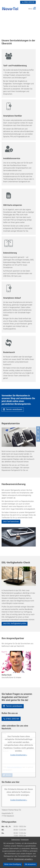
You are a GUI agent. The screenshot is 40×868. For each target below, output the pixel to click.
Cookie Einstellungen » (19, 755)
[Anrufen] (38, 432)
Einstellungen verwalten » (23, 859)
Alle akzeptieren (30, 864)
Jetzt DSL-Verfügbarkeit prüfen (15, 623)
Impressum (25, 840)
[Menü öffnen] (38, 428)
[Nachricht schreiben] (38, 436)
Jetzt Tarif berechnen (11, 522)
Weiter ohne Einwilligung (13, 864)
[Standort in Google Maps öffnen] (38, 440)
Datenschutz (16, 840)
